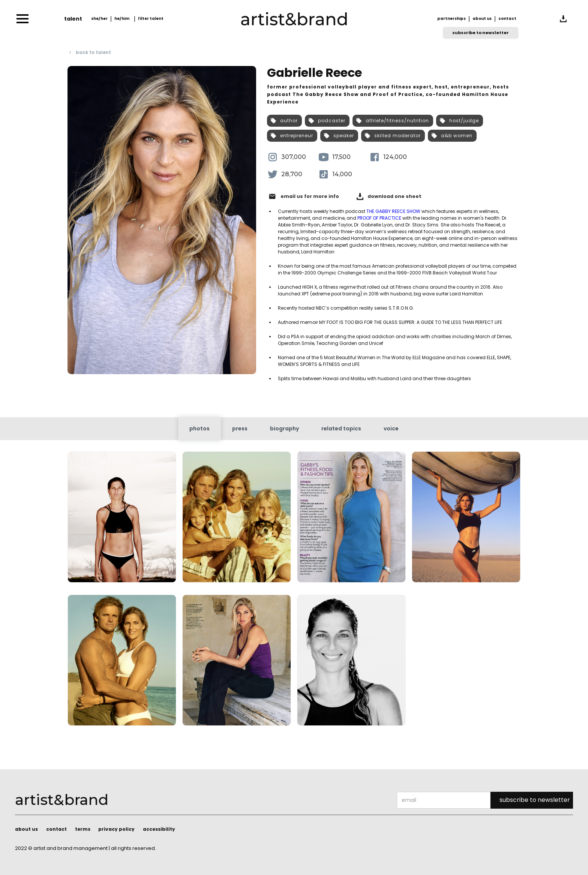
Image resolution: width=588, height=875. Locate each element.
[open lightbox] (122, 520)
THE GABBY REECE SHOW (393, 211)
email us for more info (310, 197)
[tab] (199, 429)
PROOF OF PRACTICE (379, 218)
